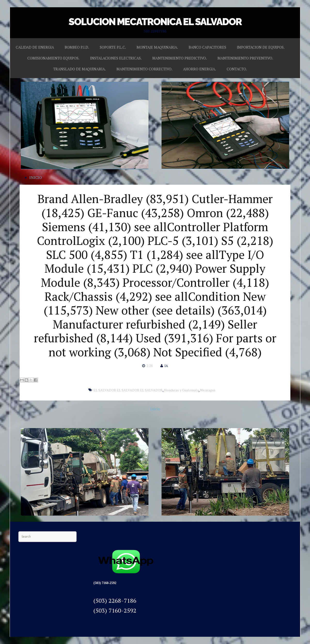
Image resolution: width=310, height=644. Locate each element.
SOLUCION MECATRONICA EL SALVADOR (155, 22)
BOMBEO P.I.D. (77, 47)
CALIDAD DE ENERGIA (35, 47)
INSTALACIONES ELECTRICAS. (116, 58)
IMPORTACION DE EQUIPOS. (261, 47)
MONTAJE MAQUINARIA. (157, 47)
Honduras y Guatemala (181, 390)
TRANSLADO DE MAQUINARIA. (80, 69)
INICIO (36, 177)
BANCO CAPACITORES (207, 47)
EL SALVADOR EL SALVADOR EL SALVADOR (128, 390)
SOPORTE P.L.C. (113, 47)
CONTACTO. (237, 69)
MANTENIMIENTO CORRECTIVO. (144, 69)
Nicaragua (208, 390)
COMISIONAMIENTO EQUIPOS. (53, 58)
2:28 (150, 366)
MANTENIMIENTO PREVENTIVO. (245, 58)
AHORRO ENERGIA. (200, 69)
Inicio (155, 409)
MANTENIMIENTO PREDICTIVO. (180, 58)
